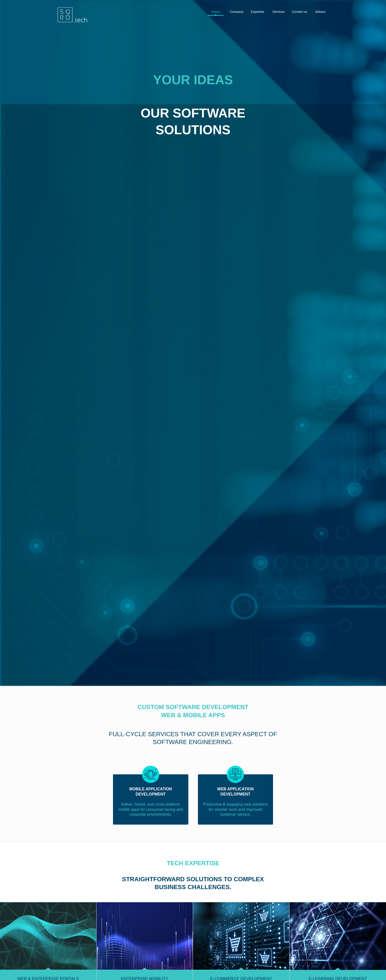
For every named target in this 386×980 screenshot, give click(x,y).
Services (279, 12)
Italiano (321, 12)
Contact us (299, 12)
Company (237, 12)
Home (216, 12)
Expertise (257, 12)
